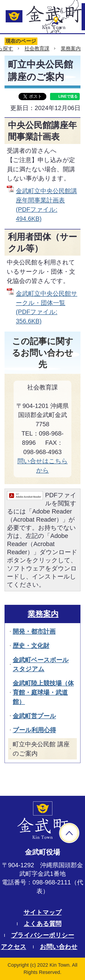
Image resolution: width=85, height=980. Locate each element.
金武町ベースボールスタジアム (41, 664)
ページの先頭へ (69, 833)
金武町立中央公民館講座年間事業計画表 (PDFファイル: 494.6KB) (46, 205)
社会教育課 (37, 48)
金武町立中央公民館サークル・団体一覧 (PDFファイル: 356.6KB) (47, 307)
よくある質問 (43, 924)
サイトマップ (43, 912)
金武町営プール (34, 716)
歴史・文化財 (31, 646)
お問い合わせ (59, 947)
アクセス (14, 947)
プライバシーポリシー (43, 935)
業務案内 (71, 48)
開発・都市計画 (34, 631)
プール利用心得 (34, 730)
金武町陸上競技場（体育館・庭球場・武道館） (43, 692)
